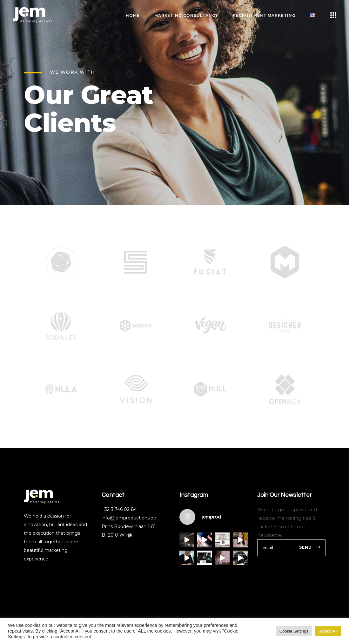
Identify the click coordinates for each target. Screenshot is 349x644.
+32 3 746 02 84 (119, 509)
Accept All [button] (328, 631)
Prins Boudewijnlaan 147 (128, 526)
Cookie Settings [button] (294, 631)
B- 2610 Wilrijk (117, 535)
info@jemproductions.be (129, 518)
